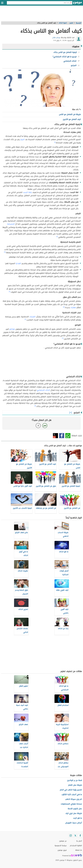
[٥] (64, 307)
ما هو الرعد (77, 818)
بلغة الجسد (27, 192)
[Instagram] (71, 836)
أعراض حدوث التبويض (74, 823)
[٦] (25, 319)
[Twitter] (75, 836)
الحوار (22, 139)
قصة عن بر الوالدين (74, 780)
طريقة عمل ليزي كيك (74, 813)
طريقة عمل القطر (75, 785)
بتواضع (12, 329)
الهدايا (18, 263)
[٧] (35, 406)
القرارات (32, 317)
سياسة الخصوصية (61, 846)
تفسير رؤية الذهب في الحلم (71, 790)
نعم (45, 426)
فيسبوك (62, 436)
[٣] (5, 252)
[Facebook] (80, 836)
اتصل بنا (79, 841)
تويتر (55, 436)
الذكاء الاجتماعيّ (43, 390)
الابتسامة (11, 224)
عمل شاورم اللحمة (75, 809)
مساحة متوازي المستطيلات (71, 804)
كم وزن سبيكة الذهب (73, 799)
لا (38, 426)
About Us (79, 850)
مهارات (73, 307)
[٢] (57, 237)
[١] (55, 142)
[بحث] (71, 3)
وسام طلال (56, 38)
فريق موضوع (62, 850)
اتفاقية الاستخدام (76, 846)
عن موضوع (63, 841)
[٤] (10, 291)
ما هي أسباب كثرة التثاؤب (72, 794)
